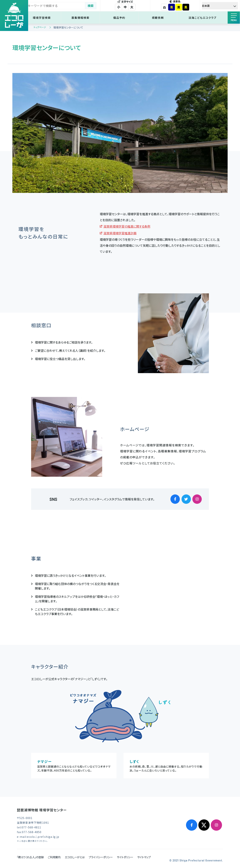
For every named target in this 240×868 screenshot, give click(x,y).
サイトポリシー (125, 857)
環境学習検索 (47, 18)
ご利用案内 (54, 857)
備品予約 (122, 18)
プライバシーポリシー (101, 857)
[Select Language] (220, 6)
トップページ (40, 27)
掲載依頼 (160, 18)
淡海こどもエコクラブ (203, 18)
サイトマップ (144, 857)
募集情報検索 (85, 18)
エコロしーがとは (75, 857)
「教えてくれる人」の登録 (30, 857)
